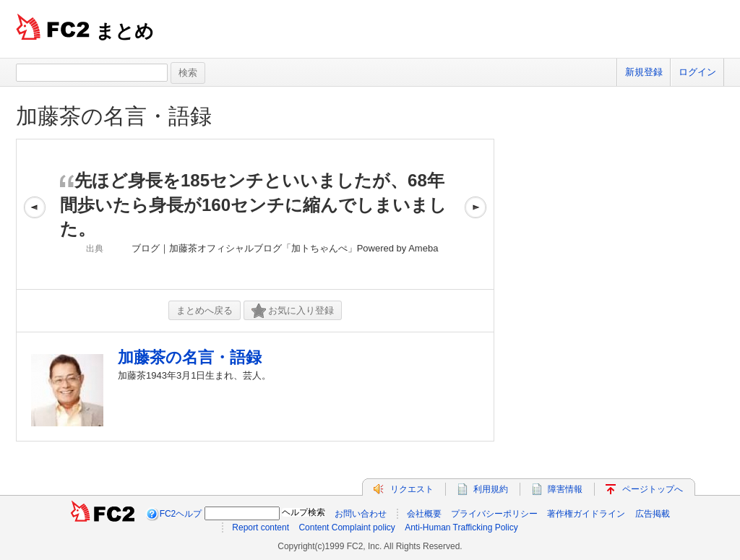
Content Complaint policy (347, 527)
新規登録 (644, 72)
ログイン (697, 72)
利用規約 (491, 489)
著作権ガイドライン (586, 514)
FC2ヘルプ (181, 514)
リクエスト (412, 489)
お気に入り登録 (293, 311)
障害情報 (565, 489)
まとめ (125, 31)
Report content (261, 527)
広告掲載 (653, 514)
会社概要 (424, 514)
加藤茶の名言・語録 (114, 116)
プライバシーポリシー (494, 514)
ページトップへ (653, 489)
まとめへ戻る (205, 310)
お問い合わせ (361, 514)
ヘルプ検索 (304, 512)
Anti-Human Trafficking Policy (461, 527)
